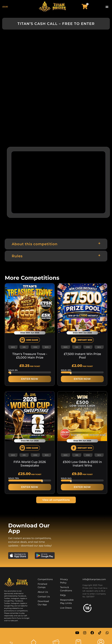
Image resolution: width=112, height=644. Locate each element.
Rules (17, 256)
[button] (107, 7)
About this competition (35, 244)
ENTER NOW (30, 379)
